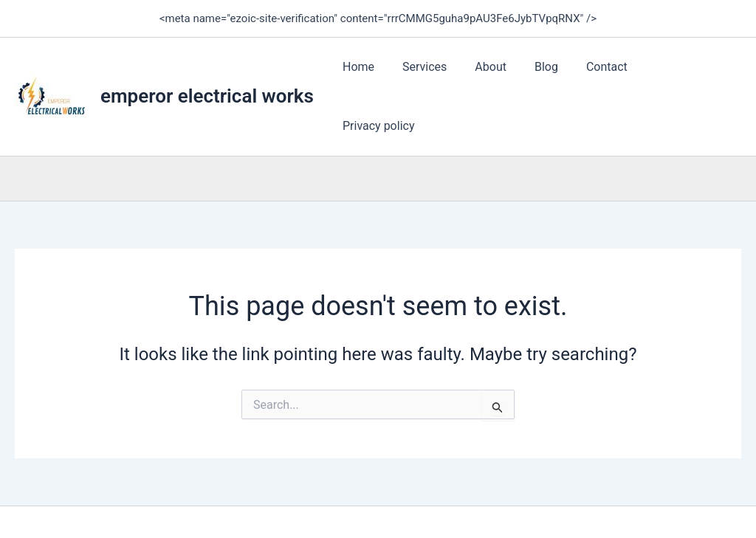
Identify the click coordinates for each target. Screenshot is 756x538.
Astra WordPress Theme (526, 501)
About (506, 76)
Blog (557, 76)
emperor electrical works (207, 75)
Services (444, 76)
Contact (614, 76)
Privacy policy (694, 76)
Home (383, 76)
